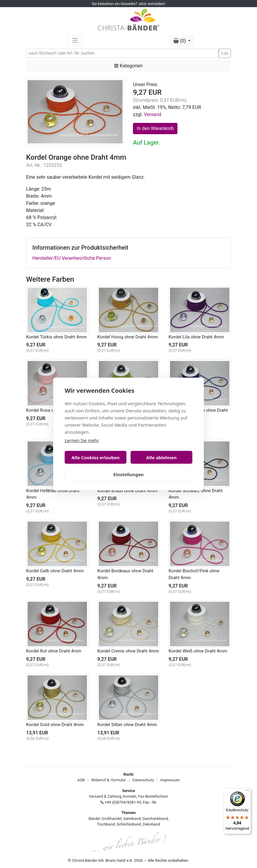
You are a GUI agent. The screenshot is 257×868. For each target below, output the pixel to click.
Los (225, 53)
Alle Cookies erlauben (96, 457)
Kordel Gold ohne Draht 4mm (55, 725)
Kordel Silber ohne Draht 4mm (127, 725)
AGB (81, 780)
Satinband (132, 819)
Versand (153, 114)
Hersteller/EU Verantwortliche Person (72, 258)
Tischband (106, 824)
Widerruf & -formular (108, 780)
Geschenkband (155, 819)
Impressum (170, 780)
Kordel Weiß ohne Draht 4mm (198, 651)
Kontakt (130, 796)
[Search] (122, 53)
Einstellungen (128, 474)
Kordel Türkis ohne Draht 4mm (56, 337)
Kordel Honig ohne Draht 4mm (128, 337)
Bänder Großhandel (105, 819)
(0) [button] (180, 41)
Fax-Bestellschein (153, 796)
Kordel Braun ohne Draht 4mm (127, 491)
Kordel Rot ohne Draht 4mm (54, 651)
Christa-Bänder (85, 860)
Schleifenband (129, 824)
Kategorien (128, 66)
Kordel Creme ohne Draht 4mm (128, 651)
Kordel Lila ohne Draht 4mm (196, 337)
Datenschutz (143, 780)
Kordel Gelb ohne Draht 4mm (55, 571)
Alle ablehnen (161, 457)
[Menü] (248, 792)
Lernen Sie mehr (82, 440)
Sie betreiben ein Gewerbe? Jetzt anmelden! (128, 4)
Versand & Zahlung (105, 796)
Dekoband (151, 824)
